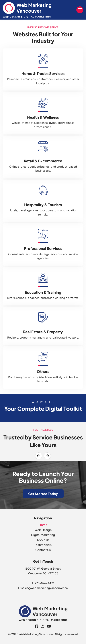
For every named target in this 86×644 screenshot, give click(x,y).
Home (43, 525)
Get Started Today (43, 494)
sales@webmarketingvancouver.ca (45, 588)
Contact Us (43, 550)
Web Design (43, 530)
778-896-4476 (44, 583)
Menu (80, 10)
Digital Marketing (43, 535)
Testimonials (43, 545)
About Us (43, 540)
